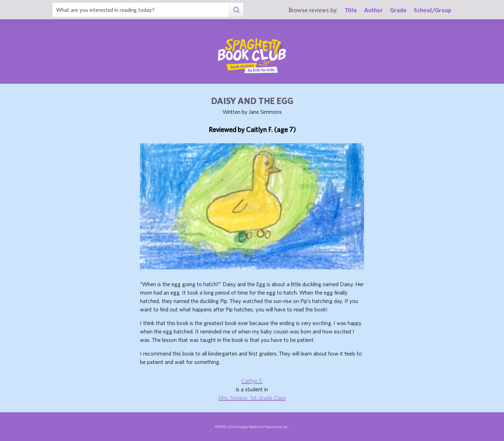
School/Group (433, 10)
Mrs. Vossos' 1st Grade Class (252, 398)
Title (351, 10)
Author (373, 10)
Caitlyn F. (252, 381)
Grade (398, 10)
